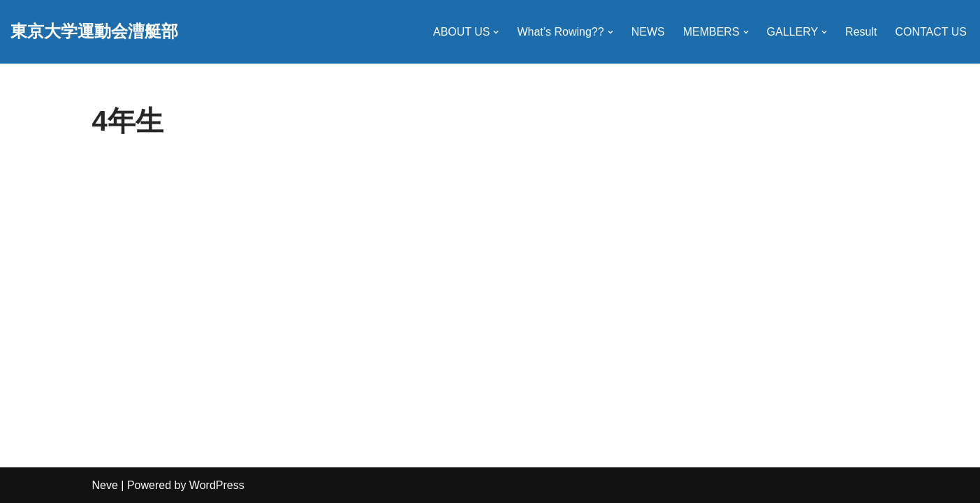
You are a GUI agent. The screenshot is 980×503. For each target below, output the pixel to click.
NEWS (648, 32)
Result (861, 32)
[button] (496, 32)
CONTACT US (931, 32)
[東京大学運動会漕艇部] (94, 32)
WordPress (217, 485)
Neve (105, 485)
